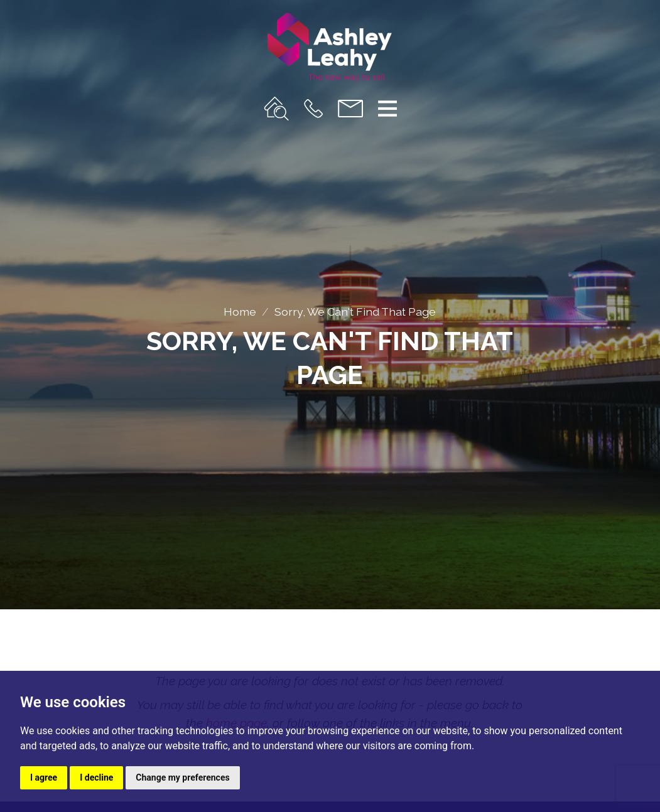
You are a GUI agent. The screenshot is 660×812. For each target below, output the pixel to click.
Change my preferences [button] (182, 777)
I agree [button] (44, 777)
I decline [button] (96, 777)
